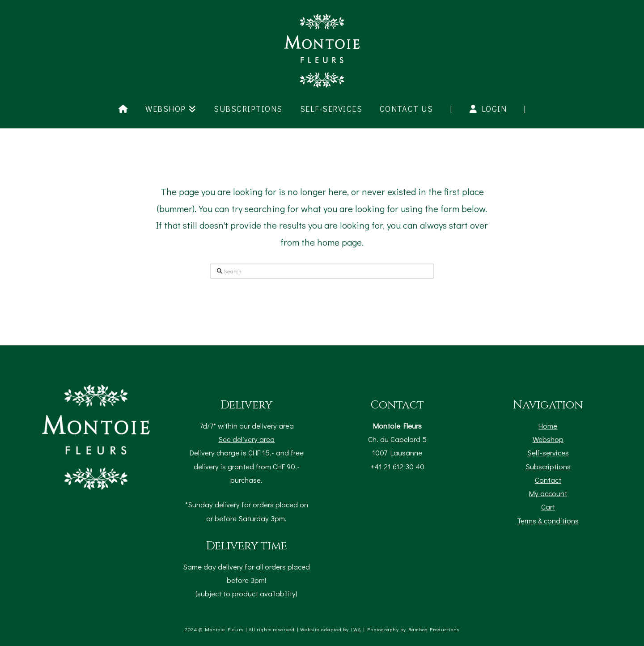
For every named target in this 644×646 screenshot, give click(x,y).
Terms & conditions (548, 520)
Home (548, 425)
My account (548, 493)
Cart (548, 506)
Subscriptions (548, 466)
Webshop (548, 439)
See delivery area (246, 439)
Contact (548, 480)
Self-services (548, 452)
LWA (356, 629)
